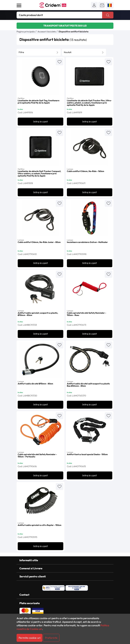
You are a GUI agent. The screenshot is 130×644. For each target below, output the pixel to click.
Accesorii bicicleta (47, 32)
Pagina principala (26, 32)
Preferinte (51, 638)
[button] (94, 5)
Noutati (68, 52)
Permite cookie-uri (30, 638)
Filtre (21, 52)
